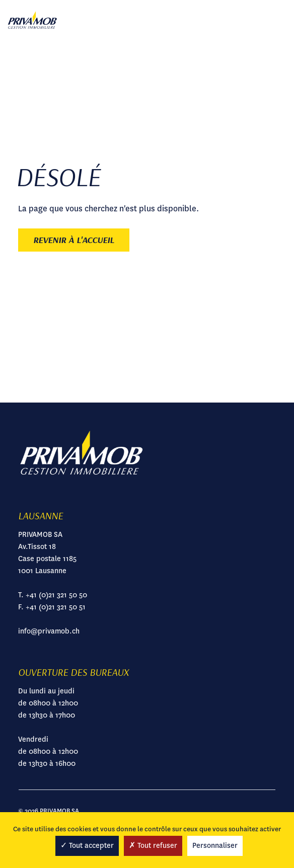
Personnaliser (215, 845)
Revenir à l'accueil (74, 240)
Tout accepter (87, 845)
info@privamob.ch (49, 631)
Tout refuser (153, 845)
